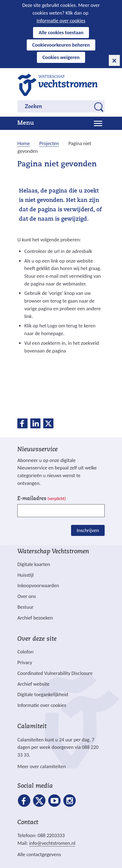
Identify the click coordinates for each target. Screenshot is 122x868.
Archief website (33, 684)
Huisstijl (25, 575)
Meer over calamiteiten (42, 766)
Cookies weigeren (61, 57)
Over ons (27, 596)
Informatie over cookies (61, 21)
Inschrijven (88, 530)
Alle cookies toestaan (61, 32)
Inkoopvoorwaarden (38, 585)
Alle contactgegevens (39, 854)
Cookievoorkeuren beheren (61, 45)
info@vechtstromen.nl (52, 843)
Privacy (25, 662)
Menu (26, 123)
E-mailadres (41, 499)
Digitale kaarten (34, 564)
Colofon (25, 652)
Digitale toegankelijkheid (43, 694)
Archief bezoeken (35, 618)
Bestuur (25, 607)
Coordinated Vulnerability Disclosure (55, 673)
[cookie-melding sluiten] (114, 60)
